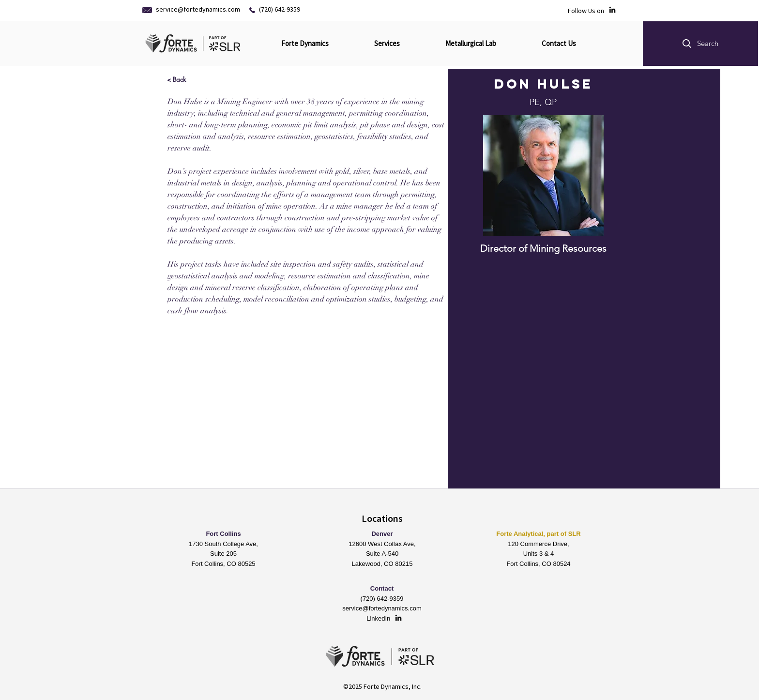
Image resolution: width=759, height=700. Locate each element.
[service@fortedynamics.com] (199, 10)
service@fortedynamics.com (382, 608)
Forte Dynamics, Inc (392, 686)
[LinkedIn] (612, 10)
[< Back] (177, 79)
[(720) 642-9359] (286, 10)
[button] (700, 44)
